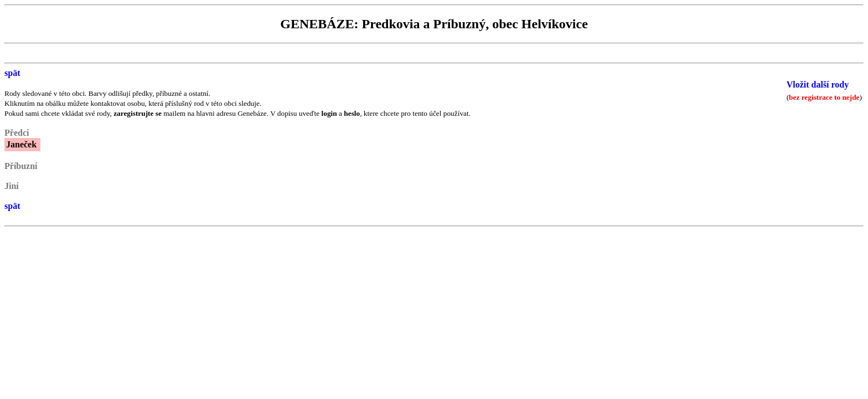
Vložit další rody (818, 85)
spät (12, 73)
